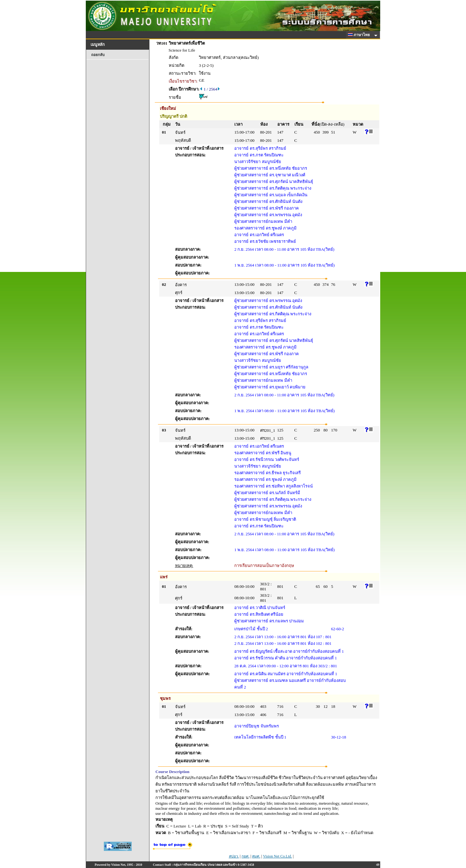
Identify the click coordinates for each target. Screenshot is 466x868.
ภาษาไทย (360, 35)
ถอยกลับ (98, 55)
